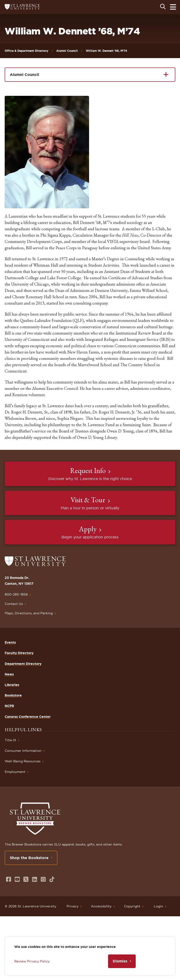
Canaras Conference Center (28, 717)
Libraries (12, 685)
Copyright (132, 906)
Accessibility (101, 906)
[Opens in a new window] (9, 879)
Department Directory (23, 664)
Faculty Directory (19, 653)
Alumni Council (67, 51)
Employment (15, 772)
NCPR (9, 706)
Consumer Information (23, 751)
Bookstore (13, 695)
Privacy (73, 906)
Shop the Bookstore (29, 858)
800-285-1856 (16, 594)
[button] (47, 152)
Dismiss (120, 961)
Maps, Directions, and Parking (29, 613)
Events (10, 642)
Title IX (10, 740)
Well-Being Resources (23, 761)
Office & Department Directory (26, 51)
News (9, 674)
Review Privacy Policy (32, 961)
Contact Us (14, 604)
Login (158, 906)
